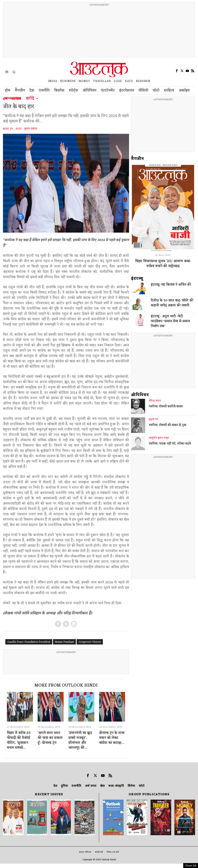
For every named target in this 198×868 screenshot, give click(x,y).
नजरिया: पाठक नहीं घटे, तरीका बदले (170, 444)
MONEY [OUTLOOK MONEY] (84, 81)
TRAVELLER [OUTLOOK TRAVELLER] (102, 81)
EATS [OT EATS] (129, 81)
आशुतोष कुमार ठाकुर (159, 438)
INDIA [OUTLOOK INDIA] (53, 81)
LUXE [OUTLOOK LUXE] (118, 81)
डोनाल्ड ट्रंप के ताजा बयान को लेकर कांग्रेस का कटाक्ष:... (112, 738)
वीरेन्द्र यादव (155, 401)
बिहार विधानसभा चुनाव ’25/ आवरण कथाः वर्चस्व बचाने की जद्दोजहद (163, 264)
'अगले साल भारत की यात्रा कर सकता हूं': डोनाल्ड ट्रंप (50, 738)
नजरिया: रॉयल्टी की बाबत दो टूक (168, 425)
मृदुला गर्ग (153, 419)
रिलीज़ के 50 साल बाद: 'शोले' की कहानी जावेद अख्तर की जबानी (172, 303)
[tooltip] (177, 71)
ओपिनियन (140, 395)
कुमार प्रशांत (31, 129)
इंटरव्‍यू (137, 279)
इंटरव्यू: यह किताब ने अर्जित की (171, 285)
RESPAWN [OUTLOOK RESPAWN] (143, 81)
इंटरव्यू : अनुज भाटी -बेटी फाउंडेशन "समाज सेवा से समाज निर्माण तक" (170, 321)
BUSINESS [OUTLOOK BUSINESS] (68, 81)
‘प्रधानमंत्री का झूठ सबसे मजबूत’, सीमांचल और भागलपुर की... (80, 740)
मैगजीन (138, 159)
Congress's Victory (90, 642)
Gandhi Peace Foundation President (29, 642)
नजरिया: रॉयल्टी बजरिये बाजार (166, 407)
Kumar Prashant (64, 642)
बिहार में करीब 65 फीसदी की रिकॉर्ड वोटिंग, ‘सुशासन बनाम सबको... (19, 740)
